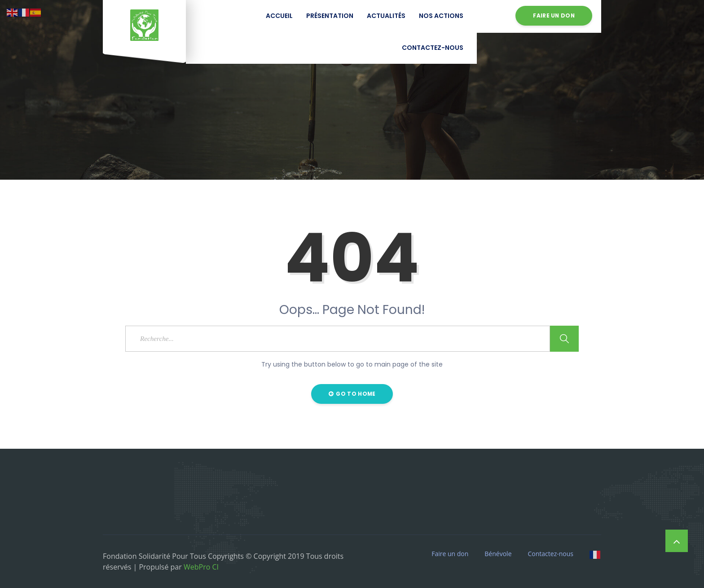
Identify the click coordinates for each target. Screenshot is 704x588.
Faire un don (554, 15)
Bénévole (498, 554)
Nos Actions (441, 16)
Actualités (386, 16)
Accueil (279, 16)
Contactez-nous (433, 48)
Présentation (330, 16)
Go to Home (352, 394)
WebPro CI (200, 567)
